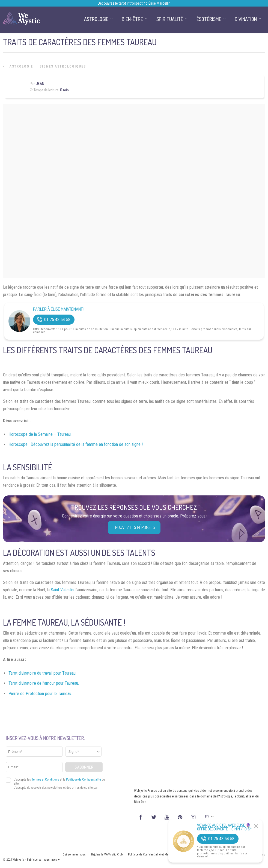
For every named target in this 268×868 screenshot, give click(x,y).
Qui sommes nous (74, 855)
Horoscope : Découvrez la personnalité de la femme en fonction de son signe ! (76, 444)
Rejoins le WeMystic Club (107, 855)
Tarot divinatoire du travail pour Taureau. (42, 673)
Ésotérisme (209, 19)
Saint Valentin (62, 590)
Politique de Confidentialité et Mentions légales (157, 855)
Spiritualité (170, 19)
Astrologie (21, 66)
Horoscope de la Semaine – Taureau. (40, 434)
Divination (246, 19)
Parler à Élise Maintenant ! (59, 309)
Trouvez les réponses (134, 527)
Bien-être (132, 19)
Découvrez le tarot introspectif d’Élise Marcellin (134, 3)
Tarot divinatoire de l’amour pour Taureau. (44, 683)
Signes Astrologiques (63, 66)
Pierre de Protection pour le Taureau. (40, 694)
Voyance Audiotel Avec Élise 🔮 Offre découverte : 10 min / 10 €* (224, 827)
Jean (40, 83)
